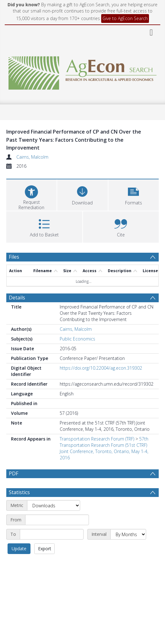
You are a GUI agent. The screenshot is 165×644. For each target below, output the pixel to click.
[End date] (52, 549)
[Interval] (128, 549)
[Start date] (57, 535)
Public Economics (77, 339)
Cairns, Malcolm (32, 157)
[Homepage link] (82, 71)
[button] (134, 194)
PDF (14, 473)
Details (17, 298)
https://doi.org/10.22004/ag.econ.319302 (101, 368)
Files (14, 257)
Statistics (19, 507)
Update (19, 564)
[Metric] (54, 520)
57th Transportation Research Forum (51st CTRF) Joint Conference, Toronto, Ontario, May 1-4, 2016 (104, 448)
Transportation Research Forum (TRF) (97, 439)
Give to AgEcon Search (125, 18)
